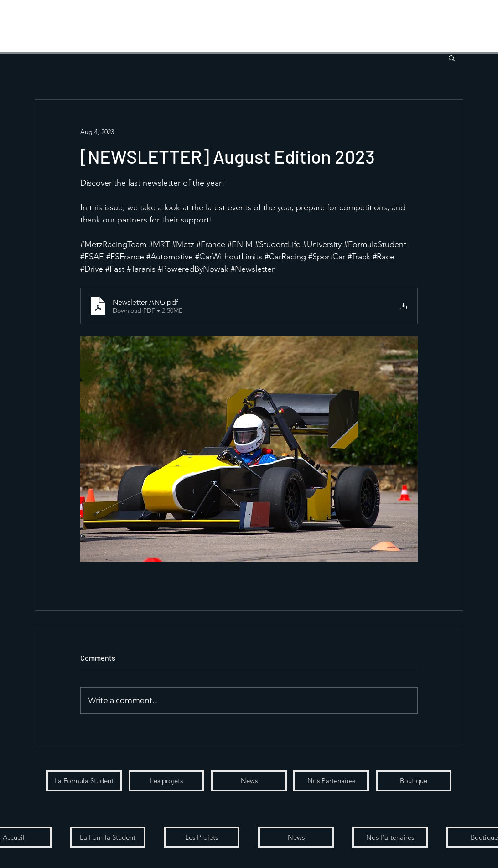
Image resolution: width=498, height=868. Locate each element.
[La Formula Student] (84, 781)
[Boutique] (414, 781)
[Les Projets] (202, 837)
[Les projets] (166, 781)
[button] (465, 26)
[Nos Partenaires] (331, 781)
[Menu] (23, 23)
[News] (249, 781)
